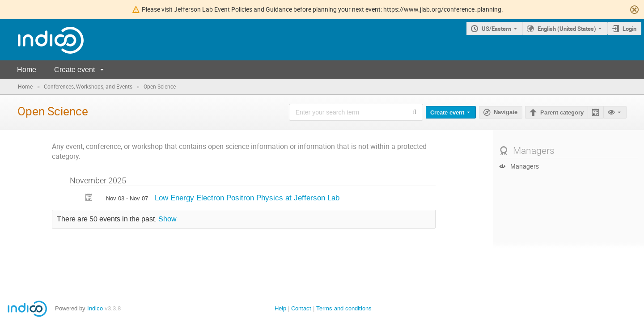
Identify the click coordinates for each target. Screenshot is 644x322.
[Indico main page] (42, 40)
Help (280, 308)
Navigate (506, 112)
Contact (301, 308)
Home (27, 70)
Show (167, 219)
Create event (74, 70)
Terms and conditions (344, 308)
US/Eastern (496, 29)
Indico (95, 308)
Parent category (562, 113)
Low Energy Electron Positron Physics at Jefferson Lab (247, 198)
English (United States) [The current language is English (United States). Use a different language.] (567, 29)
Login (629, 29)
